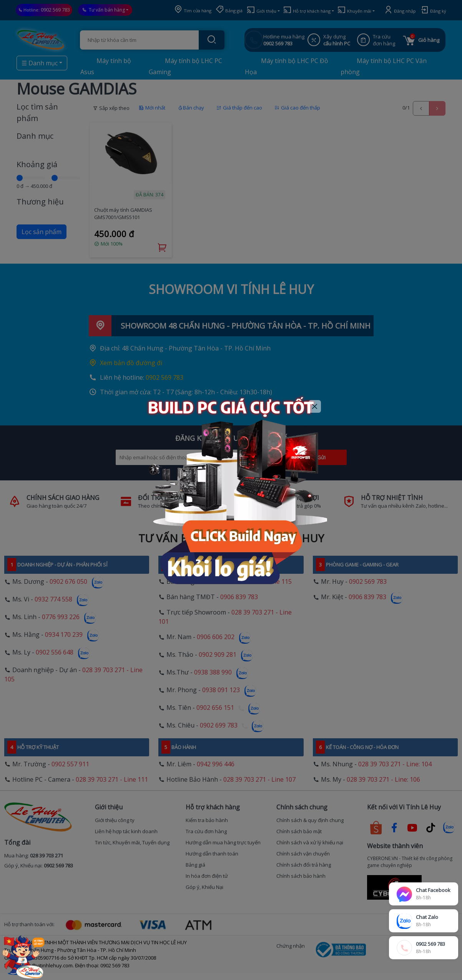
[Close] (315, 406)
